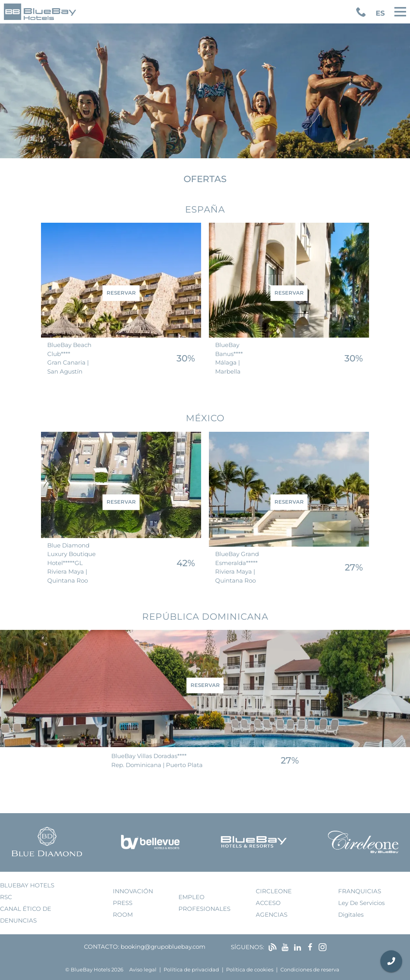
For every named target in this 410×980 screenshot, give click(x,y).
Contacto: (102, 947)
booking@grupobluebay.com (163, 947)
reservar (121, 293)
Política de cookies (250, 970)
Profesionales (204, 909)
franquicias (360, 891)
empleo (192, 897)
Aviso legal (143, 970)
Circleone (274, 891)
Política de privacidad (191, 970)
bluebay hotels (27, 885)
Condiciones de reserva (310, 970)
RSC (6, 897)
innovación (133, 891)
